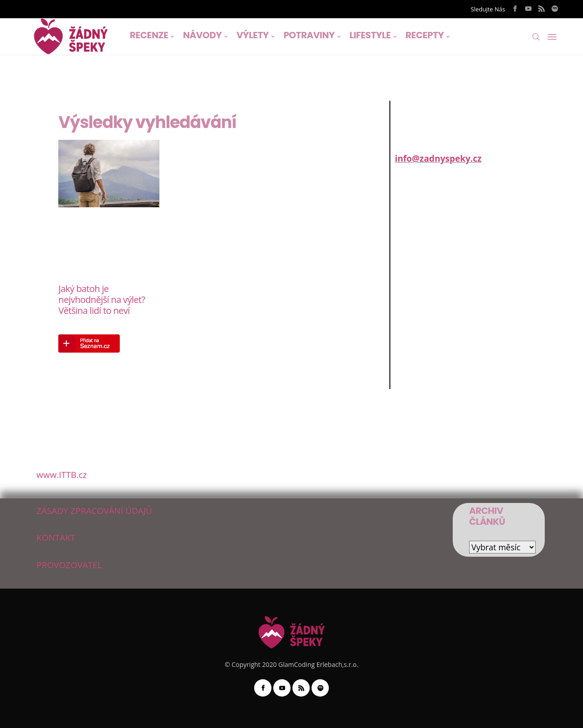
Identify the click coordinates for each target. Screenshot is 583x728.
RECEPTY (424, 35)
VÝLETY (253, 35)
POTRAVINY (309, 35)
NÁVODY (202, 35)
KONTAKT (56, 538)
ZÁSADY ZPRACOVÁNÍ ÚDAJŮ (94, 511)
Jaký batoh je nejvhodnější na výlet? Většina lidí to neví (102, 300)
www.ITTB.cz (62, 475)
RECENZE (149, 35)
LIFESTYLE (370, 35)
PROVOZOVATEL (69, 565)
